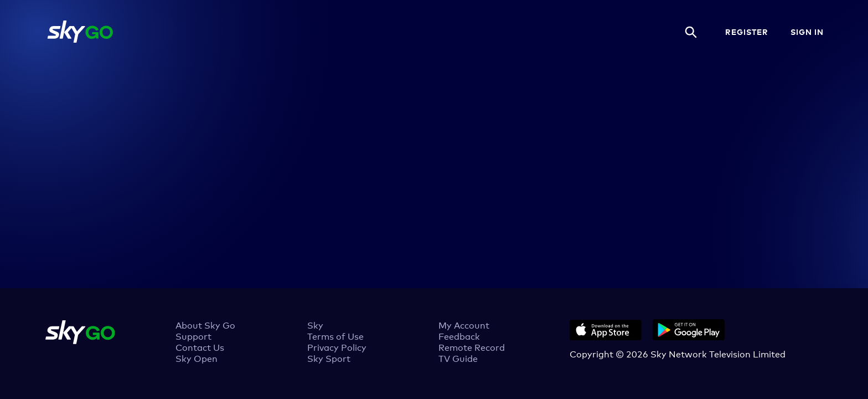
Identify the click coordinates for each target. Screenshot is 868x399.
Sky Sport (329, 358)
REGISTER (747, 32)
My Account (464, 325)
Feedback (459, 336)
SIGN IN (807, 32)
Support (193, 336)
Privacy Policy (337, 347)
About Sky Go (205, 325)
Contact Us (200, 347)
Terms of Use (335, 336)
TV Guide (458, 358)
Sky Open (197, 358)
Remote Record (472, 347)
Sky (315, 325)
